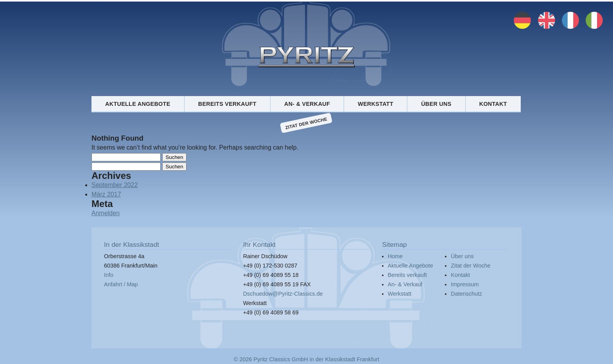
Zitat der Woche (306, 123)
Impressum (465, 284)
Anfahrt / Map (121, 284)
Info (109, 275)
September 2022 (115, 185)
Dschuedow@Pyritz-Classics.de (283, 294)
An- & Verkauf (307, 104)
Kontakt (493, 104)
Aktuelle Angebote (138, 104)
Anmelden (106, 213)
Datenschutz (466, 294)
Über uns (436, 104)
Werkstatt (376, 104)
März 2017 (106, 194)
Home (395, 256)
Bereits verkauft (227, 104)
